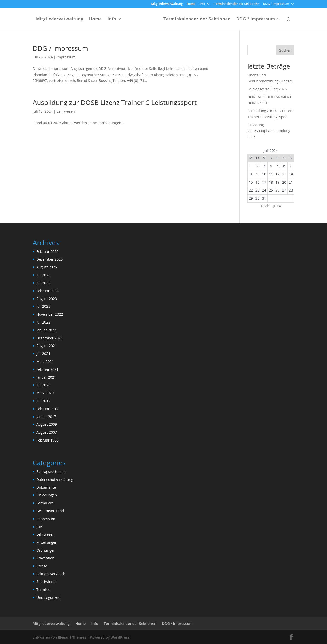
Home (191, 4)
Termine (43, 589)
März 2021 (45, 361)
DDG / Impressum (276, 4)
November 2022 (50, 314)
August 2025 (47, 267)
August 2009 (47, 424)
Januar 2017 (46, 417)
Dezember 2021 (49, 338)
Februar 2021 (47, 369)
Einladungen (47, 495)
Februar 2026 (47, 251)
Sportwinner (47, 582)
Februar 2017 (47, 409)
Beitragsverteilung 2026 (267, 89)
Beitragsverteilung (51, 472)
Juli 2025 (43, 275)
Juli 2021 (43, 354)
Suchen (285, 50)
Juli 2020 (43, 385)
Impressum (66, 57)
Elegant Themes (72, 637)
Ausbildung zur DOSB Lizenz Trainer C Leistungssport (115, 102)
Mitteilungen (47, 542)
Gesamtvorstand (50, 511)
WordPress (120, 637)
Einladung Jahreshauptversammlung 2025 (269, 131)
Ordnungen (46, 550)
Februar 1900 (47, 440)
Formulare (45, 503)
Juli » (277, 206)
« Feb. (266, 206)
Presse (42, 566)
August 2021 (47, 346)
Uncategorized (48, 597)
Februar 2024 (47, 291)
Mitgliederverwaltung (167, 4)
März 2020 (45, 393)
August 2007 (47, 432)
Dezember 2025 (49, 259)
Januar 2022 (46, 330)
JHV (39, 527)
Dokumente (46, 487)
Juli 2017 (43, 401)
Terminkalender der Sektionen (237, 4)
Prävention (45, 558)
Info (202, 4)
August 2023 (47, 299)
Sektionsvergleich (51, 574)
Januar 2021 (46, 377)
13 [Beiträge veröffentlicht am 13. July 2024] (284, 174)
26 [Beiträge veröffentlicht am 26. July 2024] (277, 190)
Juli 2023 (43, 306)
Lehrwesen (66, 111)
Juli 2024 (43, 283)
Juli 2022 (43, 322)
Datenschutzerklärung (55, 479)
